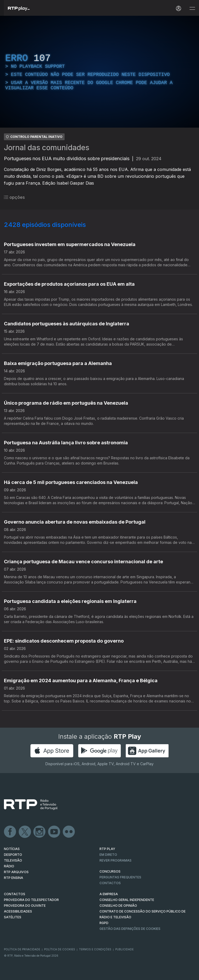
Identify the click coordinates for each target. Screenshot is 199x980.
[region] (99, 72)
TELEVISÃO (13, 860)
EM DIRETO (108, 855)
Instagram (40, 832)
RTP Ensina (14, 878)
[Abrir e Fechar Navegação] (192, 9)
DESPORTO (13, 855)
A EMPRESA (109, 894)
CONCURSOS (110, 871)
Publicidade (124, 949)
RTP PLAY (107, 849)
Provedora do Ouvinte (25, 906)
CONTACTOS (15, 894)
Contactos (110, 883)
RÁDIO (9, 866)
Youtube (54, 832)
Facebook (10, 832)
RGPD (104, 923)
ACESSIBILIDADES (18, 911)
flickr (69, 832)
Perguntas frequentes (120, 877)
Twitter (25, 832)
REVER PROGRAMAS (116, 860)
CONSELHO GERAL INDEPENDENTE (127, 900)
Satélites (13, 917)
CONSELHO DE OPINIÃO (118, 906)
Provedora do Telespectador (31, 900)
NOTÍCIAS (12, 849)
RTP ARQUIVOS (16, 872)
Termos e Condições (95, 949)
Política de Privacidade (22, 949)
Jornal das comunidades (47, 148)
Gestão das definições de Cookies (130, 929)
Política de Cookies (60, 949)
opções (14, 197)
